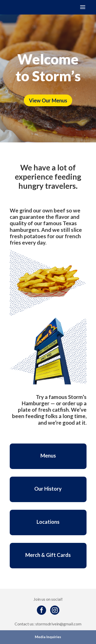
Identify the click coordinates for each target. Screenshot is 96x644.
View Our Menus (48, 100)
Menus (48, 455)
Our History (48, 489)
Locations (48, 522)
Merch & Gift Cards (48, 555)
